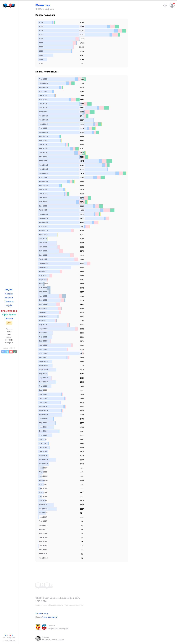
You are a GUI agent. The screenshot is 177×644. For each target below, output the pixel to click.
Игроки (9, 298)
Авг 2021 (43, 308)
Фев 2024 (43, 186)
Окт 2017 (43, 497)
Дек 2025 (43, 96)
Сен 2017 (43, 501)
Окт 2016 (43, 546)
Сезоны (9, 294)
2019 (41, 51)
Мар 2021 (43, 329)
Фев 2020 (43, 382)
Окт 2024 (43, 153)
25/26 (9, 290)
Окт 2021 (43, 300)
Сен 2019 (43, 402)
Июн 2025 (43, 120)
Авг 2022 (43, 259)
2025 (41, 27)
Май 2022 (43, 272)
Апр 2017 (43, 521)
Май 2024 (43, 173)
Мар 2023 (43, 231)
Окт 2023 (43, 202)
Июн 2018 (43, 464)
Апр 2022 (43, 276)
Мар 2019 (43, 427)
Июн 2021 (43, 317)
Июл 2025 (43, 116)
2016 (41, 63)
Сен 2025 (43, 108)
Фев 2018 (43, 480)
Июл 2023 (43, 214)
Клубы (9, 305)
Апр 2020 (43, 374)
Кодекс (9, 337)
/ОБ (9, 323)
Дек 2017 (43, 489)
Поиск (9, 332)
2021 (41, 43)
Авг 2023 (43, 210)
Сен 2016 (43, 550)
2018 (41, 55)
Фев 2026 (43, 87)
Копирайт (9, 343)
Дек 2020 (43, 341)
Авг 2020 (43, 358)
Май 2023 (43, 222)
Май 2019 (43, 419)
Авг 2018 (43, 456)
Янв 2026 (43, 91)
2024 (41, 31)
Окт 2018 (43, 448)
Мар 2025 (43, 132)
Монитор (9, 329)
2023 (41, 35)
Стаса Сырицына (50, 617)
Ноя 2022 (43, 247)
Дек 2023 (43, 194)
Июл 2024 (43, 165)
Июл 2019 (43, 411)
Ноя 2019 (43, 394)
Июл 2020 (43, 362)
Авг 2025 (43, 112)
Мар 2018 (43, 476)
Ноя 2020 (43, 345)
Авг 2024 (43, 161)
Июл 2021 (43, 312)
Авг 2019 (43, 407)
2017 (41, 59)
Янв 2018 (43, 484)
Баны (9, 334)
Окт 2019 (43, 398)
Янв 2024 (43, 190)
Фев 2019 (43, 431)
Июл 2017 (43, 509)
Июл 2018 (43, 460)
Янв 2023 (43, 239)
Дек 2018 (43, 439)
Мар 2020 (43, 378)
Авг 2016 (43, 554)
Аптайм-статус (42, 613)
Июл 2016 (43, 558)
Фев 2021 (43, 333)
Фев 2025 (43, 137)
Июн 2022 (43, 268)
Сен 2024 (43, 157)
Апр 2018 (43, 472)
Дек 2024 (43, 145)
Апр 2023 (43, 227)
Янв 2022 (43, 288)
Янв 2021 (43, 337)
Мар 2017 (43, 525)
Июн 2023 (43, 218)
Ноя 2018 (43, 443)
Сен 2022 (43, 255)
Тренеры (9, 301)
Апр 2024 (43, 177)
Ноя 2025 (43, 100)
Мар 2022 (43, 280)
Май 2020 (43, 370)
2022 (41, 39)
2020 (41, 47)
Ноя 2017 (43, 493)
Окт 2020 (43, 349)
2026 (41, 23)
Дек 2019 (43, 390)
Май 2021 (43, 321)
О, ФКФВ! (9, 340)
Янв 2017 (43, 533)
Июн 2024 (43, 169)
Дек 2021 (43, 292)
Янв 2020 (43, 386)
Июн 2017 (43, 513)
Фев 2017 (43, 529)
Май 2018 (43, 468)
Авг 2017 (43, 505)
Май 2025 (43, 124)
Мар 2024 (43, 181)
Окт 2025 (43, 104)
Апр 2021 (43, 325)
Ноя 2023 (43, 198)
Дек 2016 (43, 538)
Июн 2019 (43, 415)
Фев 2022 (43, 284)
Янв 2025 (43, 141)
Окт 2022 (43, 251)
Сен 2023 (43, 206)
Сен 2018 (43, 452)
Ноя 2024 (43, 149)
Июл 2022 (43, 263)
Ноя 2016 (43, 542)
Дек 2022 (43, 243)
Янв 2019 (43, 435)
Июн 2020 (43, 366)
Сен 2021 (43, 304)
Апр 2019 (43, 423)
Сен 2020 (43, 353)
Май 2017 (43, 517)
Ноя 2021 (43, 296)
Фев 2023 (43, 235)
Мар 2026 (43, 83)
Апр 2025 (43, 128)
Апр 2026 (43, 79)
